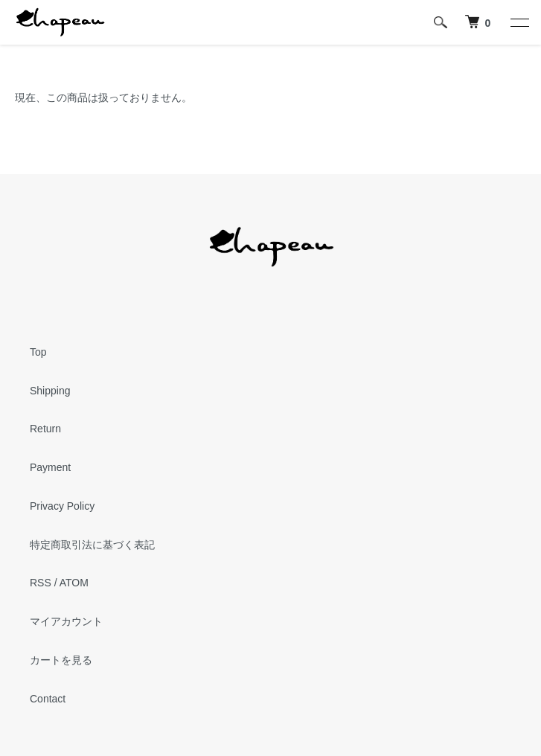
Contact (48, 699)
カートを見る (61, 660)
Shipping (50, 391)
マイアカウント (66, 621)
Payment (50, 467)
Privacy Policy (62, 506)
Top (38, 352)
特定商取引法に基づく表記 (92, 545)
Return (45, 429)
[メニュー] (519, 22)
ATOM (74, 583)
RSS (41, 583)
